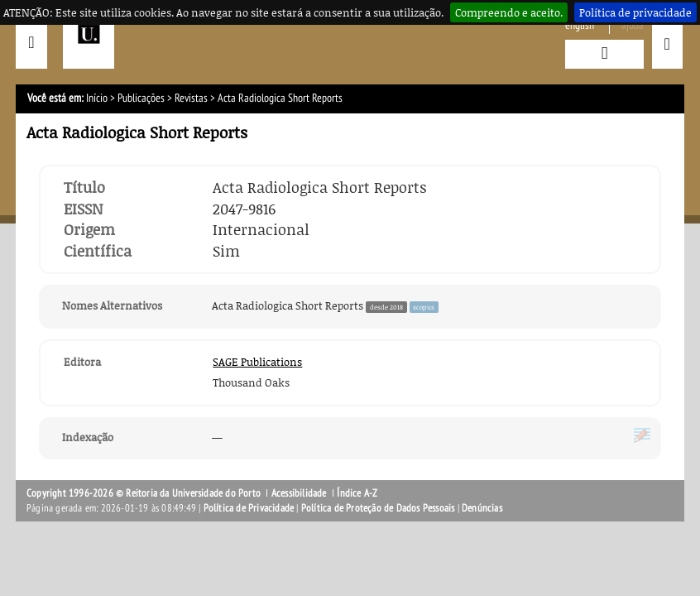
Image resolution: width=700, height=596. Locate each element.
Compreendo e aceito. (509, 12)
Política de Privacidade (249, 508)
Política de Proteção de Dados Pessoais (378, 508)
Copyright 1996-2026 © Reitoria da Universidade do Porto (144, 493)
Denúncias (482, 508)
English (580, 25)
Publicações (141, 98)
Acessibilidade (299, 493)
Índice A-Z (357, 493)
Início (97, 98)
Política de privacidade (635, 12)
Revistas (191, 98)
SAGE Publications (257, 362)
